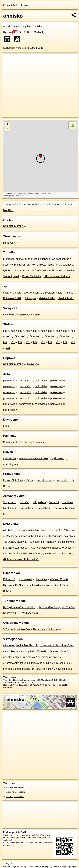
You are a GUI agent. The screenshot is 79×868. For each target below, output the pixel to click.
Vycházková (26, 579)
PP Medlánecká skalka (57, 276)
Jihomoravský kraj (29, 205)
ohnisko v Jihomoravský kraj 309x (22, 669)
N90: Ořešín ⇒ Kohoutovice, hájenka (52, 536)
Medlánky (9, 210)
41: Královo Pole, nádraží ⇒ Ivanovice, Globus (29, 530)
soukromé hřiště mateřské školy (21, 293)
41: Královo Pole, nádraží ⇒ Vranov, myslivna (29, 554)
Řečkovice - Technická (46, 629)
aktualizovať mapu (20, 680)
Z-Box (30, 480)
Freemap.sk (42, 193)
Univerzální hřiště (52, 293)
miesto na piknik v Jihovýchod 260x (51, 663)
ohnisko (24, 5)
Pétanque (30, 298)
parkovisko (9, 381)
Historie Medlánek (62, 271)
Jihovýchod (10, 205)
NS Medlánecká (27, 613)
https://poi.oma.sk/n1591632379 (16, 196)
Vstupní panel (11, 276)
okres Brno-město (52, 205)
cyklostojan (9, 458)
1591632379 (60, 680)
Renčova (57, 508)
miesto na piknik (48, 265)
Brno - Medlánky (32, 276)
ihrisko (69, 293)
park (38, 315)
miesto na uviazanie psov (18, 315)
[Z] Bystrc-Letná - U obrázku (19, 607)
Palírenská (9, 579)
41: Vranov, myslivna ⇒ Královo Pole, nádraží (29, 542)
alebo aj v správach (15, 797)
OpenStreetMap (25, 193)
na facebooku (25, 835)
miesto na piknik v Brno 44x (32, 651)
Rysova (10, 32)
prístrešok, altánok (14, 259)
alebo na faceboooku (16, 792)
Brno (68, 205)
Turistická (41, 579)
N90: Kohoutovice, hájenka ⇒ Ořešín (52, 548)
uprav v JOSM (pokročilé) (41, 680)
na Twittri (21, 838)
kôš (5, 331)
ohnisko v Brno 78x (60, 651)
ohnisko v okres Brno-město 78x (21, 657)
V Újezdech (10, 502)
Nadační (32, 365)
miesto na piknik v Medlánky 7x (21, 645)
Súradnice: (9, 48)
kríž (5, 426)
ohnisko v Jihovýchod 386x (58, 669)
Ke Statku (21, 585)
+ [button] (8, 124)
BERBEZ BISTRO (13, 227)
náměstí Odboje (59, 579)
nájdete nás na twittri (16, 787)
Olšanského (24, 508)
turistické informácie (37, 271)
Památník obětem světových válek (23, 442)
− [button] (8, 129)
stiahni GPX (9, 685)
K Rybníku (65, 585)
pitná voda (9, 243)
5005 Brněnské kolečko (16, 629)
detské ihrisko (47, 298)
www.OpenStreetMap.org (41, 866)
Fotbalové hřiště (12, 298)
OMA (14, 5)
